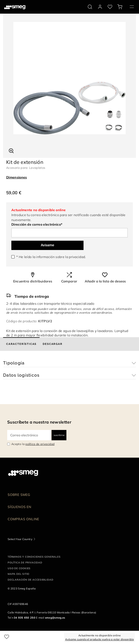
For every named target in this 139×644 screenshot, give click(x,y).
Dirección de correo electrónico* (37, 224)
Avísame (48, 245)
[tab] (21, 344)
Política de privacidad (25, 562)
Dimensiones (17, 177)
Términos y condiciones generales (34, 557)
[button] (11, 150)
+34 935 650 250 (24, 618)
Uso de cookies (19, 568)
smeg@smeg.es (55, 618)
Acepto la (33, 444)
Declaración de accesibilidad (30, 580)
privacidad (77, 257)
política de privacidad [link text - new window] (40, 444)
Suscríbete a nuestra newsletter (39, 422)
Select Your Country (20, 539)
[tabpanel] (69, 78)
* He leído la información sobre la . (51, 257)
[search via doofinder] (90, 7)
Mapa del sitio (18, 574)
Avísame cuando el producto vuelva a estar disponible (100, 639)
